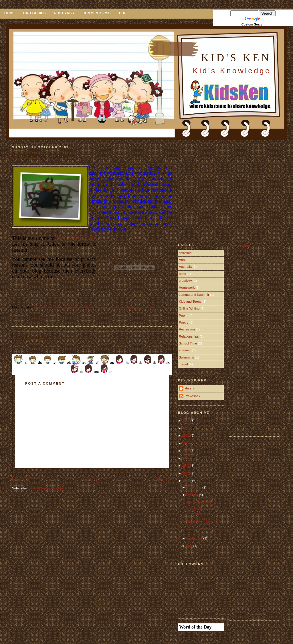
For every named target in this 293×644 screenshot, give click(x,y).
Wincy (47, 307)
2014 (186, 443)
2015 (186, 436)
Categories (34, 13)
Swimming (186, 357)
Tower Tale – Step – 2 (202, 521)
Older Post (164, 479)
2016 (186, 428)
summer (185, 350)
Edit (123, 13)
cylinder (78, 307)
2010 (186, 473)
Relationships (189, 336)
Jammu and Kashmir (194, 295)
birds (182, 274)
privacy (108, 307)
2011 (186, 466)
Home (9, 13)
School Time (188, 343)
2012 (186, 458)
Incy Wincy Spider (40, 156)
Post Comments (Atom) (50, 488)
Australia (185, 267)
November (194, 487)
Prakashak (192, 396)
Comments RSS (96, 13)
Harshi (189, 388)
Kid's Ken (236, 58)
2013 (186, 451)
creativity (185, 281)
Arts (182, 260)
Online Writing (189, 308)
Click (99, 307)
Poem (183, 316)
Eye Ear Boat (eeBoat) (203, 529)
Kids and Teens (190, 302)
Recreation (187, 329)
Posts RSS (64, 13)
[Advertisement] (226, 180)
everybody (122, 307)
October (193, 495)
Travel (183, 364)
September (195, 538)
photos (150, 307)
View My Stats (240, 245)
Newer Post (21, 479)
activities (185, 253)
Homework (187, 287)
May (190, 546)
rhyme (90, 307)
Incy (39, 307)
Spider (57, 307)
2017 (186, 421)
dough (67, 307)
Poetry (184, 322)
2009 (186, 481)
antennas (137, 307)
